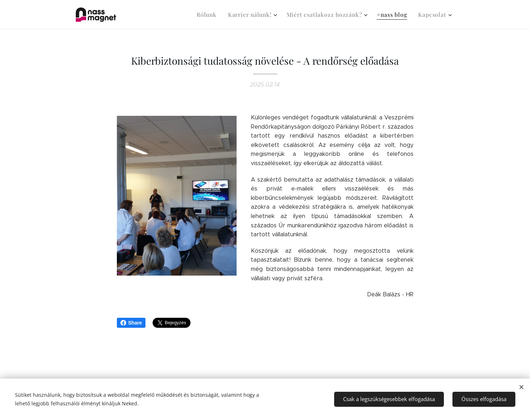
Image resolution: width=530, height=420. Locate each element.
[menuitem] (218, 15)
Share (131, 323)
